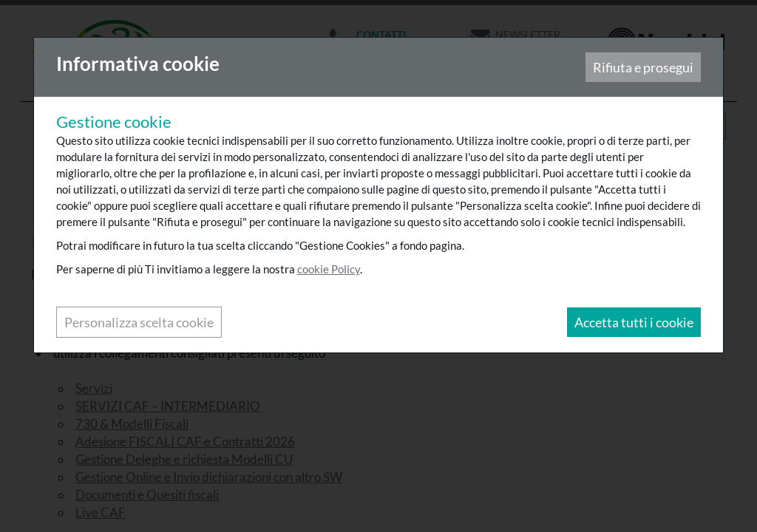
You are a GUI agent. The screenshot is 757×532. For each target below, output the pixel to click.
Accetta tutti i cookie (633, 323)
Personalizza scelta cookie (140, 323)
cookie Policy (329, 270)
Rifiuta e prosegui (642, 68)
